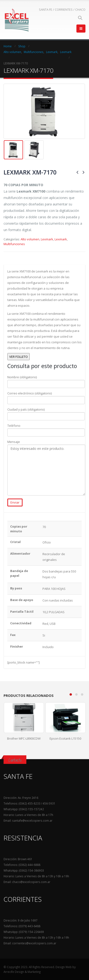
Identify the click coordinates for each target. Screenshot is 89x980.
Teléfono (46, 429)
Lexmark (47, 239)
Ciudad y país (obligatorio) (46, 413)
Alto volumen (30, 239)
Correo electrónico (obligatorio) (46, 396)
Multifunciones (14, 244)
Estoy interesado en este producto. (46, 470)
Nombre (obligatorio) (46, 380)
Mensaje (46, 456)
